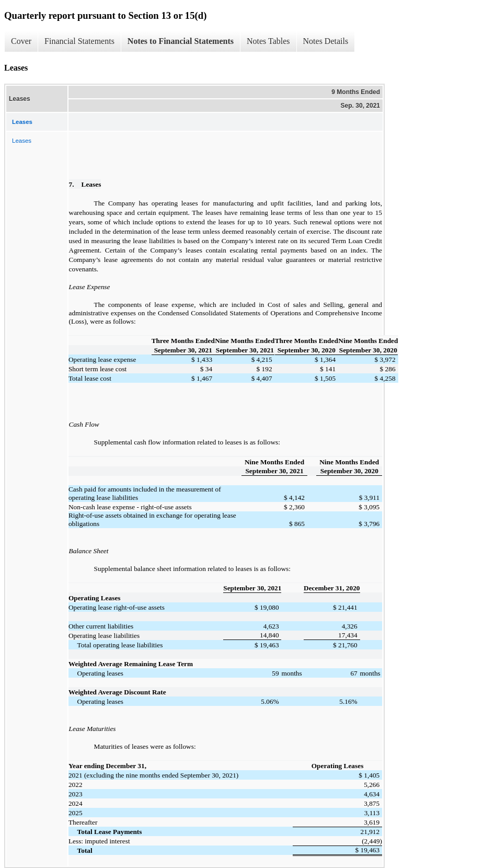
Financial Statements (79, 41)
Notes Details (326, 41)
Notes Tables (268, 41)
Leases (22, 141)
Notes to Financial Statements (181, 41)
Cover (21, 41)
